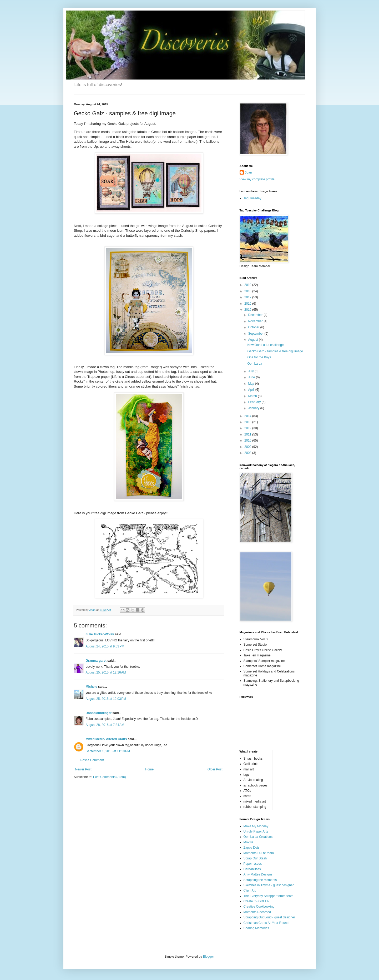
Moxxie (249, 842)
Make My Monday (256, 826)
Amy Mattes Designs (258, 874)
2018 (248, 291)
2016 (248, 304)
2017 (248, 297)
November (256, 321)
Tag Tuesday (252, 198)
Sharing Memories (256, 928)
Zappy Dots (252, 848)
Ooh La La (255, 364)
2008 (248, 453)
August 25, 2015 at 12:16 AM (106, 672)
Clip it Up (250, 890)
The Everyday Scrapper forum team (269, 896)
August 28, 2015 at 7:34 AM (105, 725)
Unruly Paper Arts (256, 831)
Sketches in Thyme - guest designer (269, 885)
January (254, 408)
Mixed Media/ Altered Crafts (106, 739)
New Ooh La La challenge (265, 345)
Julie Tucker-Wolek (100, 634)
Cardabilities (252, 869)
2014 (248, 416)
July (251, 371)
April (252, 390)
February (255, 402)
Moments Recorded (257, 912)
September (256, 334)
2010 (248, 440)
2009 (248, 447)
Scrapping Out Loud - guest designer (269, 917)
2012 (248, 428)
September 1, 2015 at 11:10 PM (108, 751)
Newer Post (83, 769)
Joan (249, 172)
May (251, 384)
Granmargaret (96, 661)
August (253, 340)
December (256, 315)
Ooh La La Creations (258, 837)
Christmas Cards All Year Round (266, 923)
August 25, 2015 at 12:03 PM (106, 699)
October (254, 327)
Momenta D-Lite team (259, 853)
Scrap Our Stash (255, 858)
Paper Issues (253, 864)
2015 (248, 310)
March (253, 396)
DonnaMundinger (99, 713)
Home (149, 769)
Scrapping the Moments (260, 880)
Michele (92, 687)
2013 (248, 422)
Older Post (215, 769)
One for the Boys (259, 357)
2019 (248, 285)
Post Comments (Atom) (110, 777)
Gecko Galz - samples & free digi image (275, 351)
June (252, 377)
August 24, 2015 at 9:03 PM (105, 646)
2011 (248, 434)
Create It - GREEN (257, 901)
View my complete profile (257, 179)
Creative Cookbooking (259, 907)
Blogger (208, 957)
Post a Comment (92, 760)
